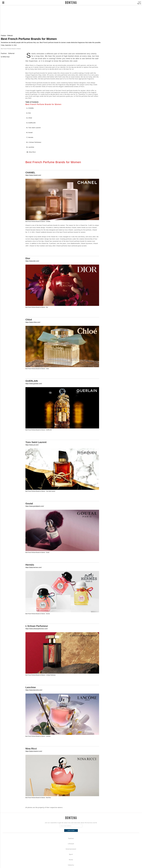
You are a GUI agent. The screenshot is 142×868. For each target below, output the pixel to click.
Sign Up (139, 4)
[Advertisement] (44, 20)
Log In (140, 2)
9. (30, 202)
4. (31, 178)
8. (34, 197)
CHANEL (30, 228)
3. (29, 173)
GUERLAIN (32, 436)
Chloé (29, 375)
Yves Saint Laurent (36, 497)
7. (30, 192)
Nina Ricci (31, 804)
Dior (28, 313)
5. (34, 183)
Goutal (29, 559)
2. (29, 168)
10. (31, 207)
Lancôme (31, 742)
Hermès (30, 620)
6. (30, 188)
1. (30, 163)
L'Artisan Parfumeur (37, 681)
